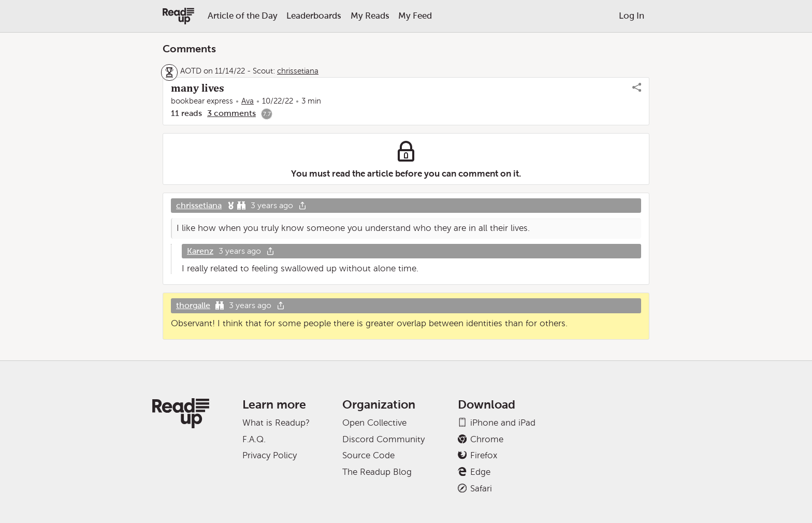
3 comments (231, 113)
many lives (198, 88)
